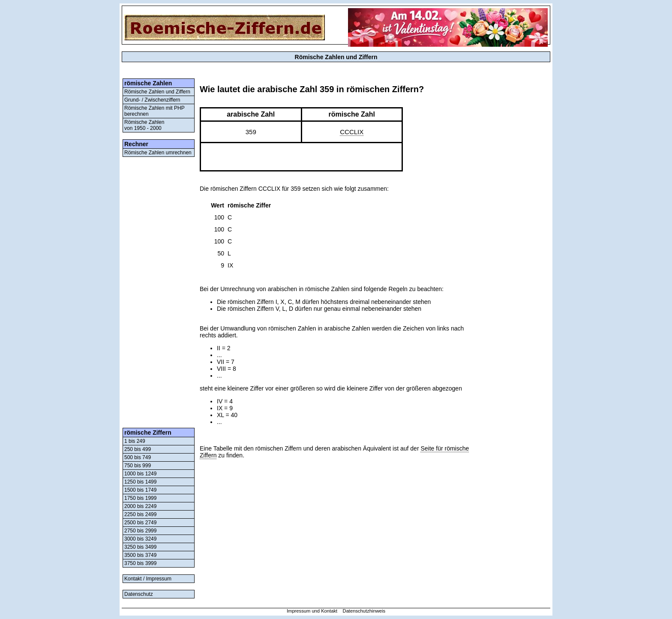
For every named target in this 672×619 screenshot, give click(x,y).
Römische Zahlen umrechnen (158, 153)
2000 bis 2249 (140, 506)
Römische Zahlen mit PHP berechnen (154, 111)
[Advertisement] (159, 292)
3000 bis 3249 (140, 539)
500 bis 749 (138, 457)
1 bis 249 (135, 441)
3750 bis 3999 (140, 563)
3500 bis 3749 (140, 555)
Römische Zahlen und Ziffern (157, 92)
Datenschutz (139, 594)
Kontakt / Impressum (148, 579)
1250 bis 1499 (140, 482)
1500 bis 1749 (140, 490)
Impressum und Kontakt (312, 611)
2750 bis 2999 (140, 531)
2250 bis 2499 (140, 514)
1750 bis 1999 (140, 498)
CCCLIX (352, 132)
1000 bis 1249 (140, 474)
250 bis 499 (138, 449)
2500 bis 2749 (140, 523)
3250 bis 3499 (140, 547)
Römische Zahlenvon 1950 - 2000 (144, 125)
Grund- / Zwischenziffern (152, 100)
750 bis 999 (138, 466)
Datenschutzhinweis (364, 611)
